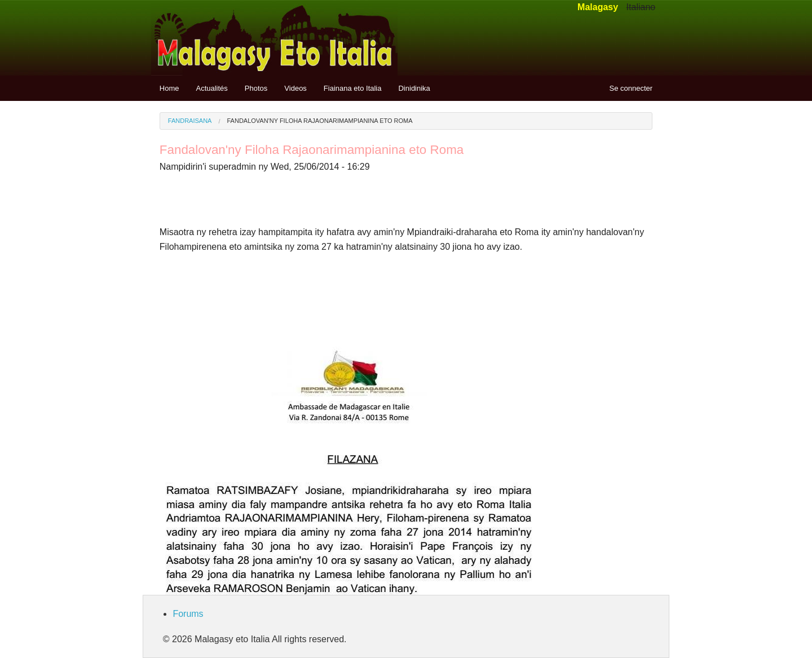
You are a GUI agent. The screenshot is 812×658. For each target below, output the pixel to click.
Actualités (211, 88)
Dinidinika (414, 88)
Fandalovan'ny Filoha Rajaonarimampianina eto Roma (320, 121)
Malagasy (598, 7)
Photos (256, 88)
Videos (295, 88)
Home (169, 88)
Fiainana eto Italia (353, 88)
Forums (188, 614)
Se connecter (631, 88)
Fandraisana (190, 121)
